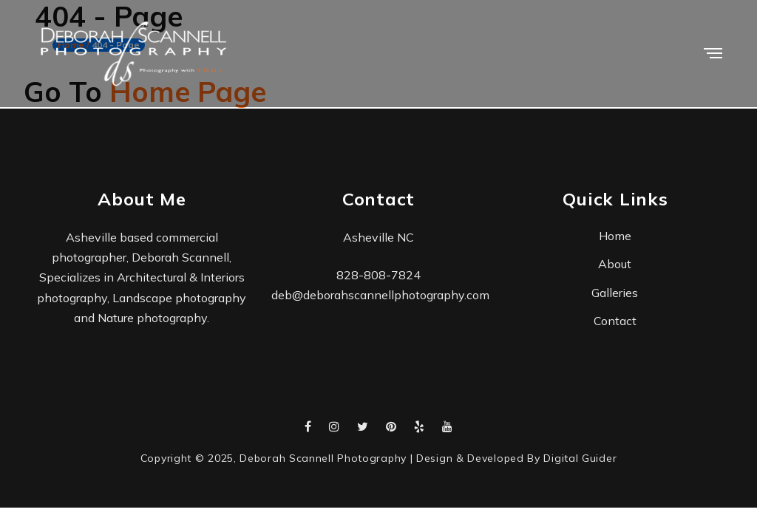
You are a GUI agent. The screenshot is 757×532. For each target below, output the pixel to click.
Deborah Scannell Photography (323, 458)
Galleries (615, 293)
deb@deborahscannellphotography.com (380, 295)
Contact (615, 321)
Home (615, 236)
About (615, 264)
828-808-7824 (378, 275)
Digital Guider (580, 458)
